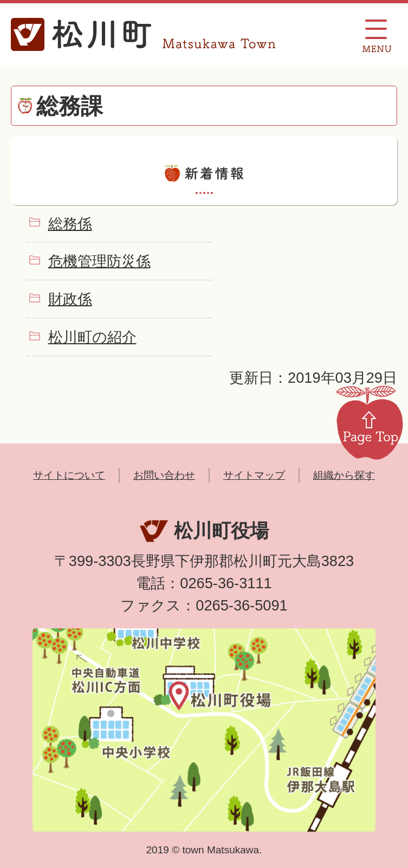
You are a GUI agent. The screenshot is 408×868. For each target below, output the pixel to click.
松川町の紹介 (92, 337)
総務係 (70, 224)
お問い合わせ (164, 475)
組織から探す (344, 475)
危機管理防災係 (99, 261)
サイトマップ (254, 475)
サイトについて (69, 475)
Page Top (370, 422)
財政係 (70, 299)
